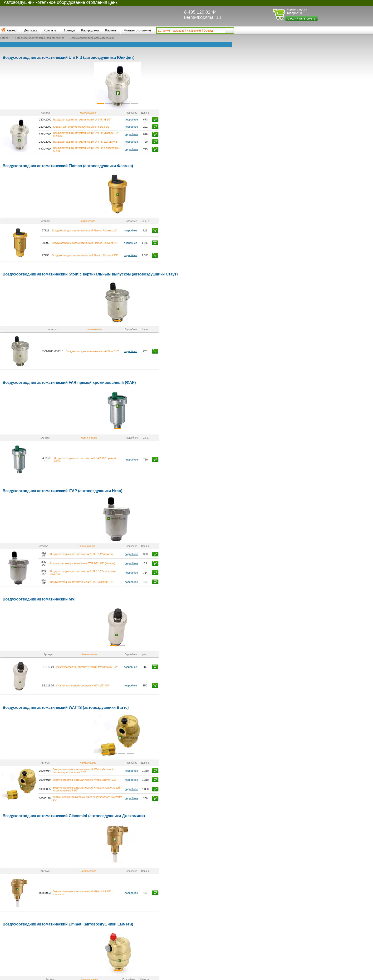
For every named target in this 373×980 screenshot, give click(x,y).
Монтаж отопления (137, 30)
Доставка (31, 30)
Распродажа (90, 30)
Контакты (50, 30)
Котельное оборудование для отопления (40, 38)
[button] (19, 86)
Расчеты (111, 30)
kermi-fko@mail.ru (202, 17)
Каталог (12, 30)
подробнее (197, 120)
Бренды (69, 30)
